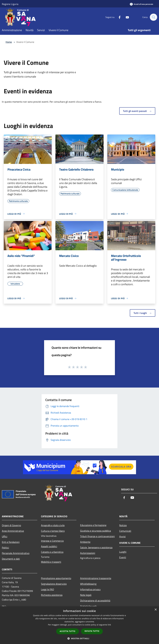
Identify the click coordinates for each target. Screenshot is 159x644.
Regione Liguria (10, 4)
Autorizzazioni (88, 553)
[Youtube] (126, 17)
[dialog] (79, 625)
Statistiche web (88, 606)
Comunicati (125, 531)
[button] (79, 638)
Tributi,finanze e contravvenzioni (97, 536)
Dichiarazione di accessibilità (95, 601)
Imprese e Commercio (52, 541)
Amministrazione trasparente (96, 578)
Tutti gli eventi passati (137, 111)
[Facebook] (118, 17)
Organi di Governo (11, 525)
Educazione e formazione (93, 525)
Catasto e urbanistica (52, 552)
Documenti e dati (11, 559)
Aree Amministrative (13, 531)
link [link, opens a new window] (109, 625)
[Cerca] (153, 17)
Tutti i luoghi (143, 313)
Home (9, 42)
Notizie (123, 525)
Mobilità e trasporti (51, 562)
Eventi (123, 557)
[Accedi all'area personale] (141, 4)
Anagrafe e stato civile (53, 525)
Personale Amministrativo (16, 553)
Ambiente (85, 542)
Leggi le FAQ (48, 589)
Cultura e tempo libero (53, 531)
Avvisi (122, 536)
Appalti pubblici (49, 546)
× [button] (156, 610)
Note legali (86, 595)
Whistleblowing (88, 584)
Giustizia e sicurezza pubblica (95, 531)
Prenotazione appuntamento (56, 578)
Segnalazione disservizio (54, 584)
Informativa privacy (90, 589)
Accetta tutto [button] (68, 631)
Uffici (5, 536)
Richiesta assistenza (52, 595)
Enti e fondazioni (11, 542)
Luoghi (123, 552)
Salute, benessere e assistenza (96, 547)
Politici (5, 548)
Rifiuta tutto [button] (92, 631)
